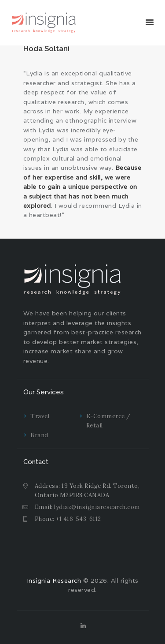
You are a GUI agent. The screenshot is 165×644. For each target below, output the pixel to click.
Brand (39, 435)
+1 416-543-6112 (79, 519)
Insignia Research (54, 580)
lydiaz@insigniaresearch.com (97, 507)
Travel (40, 416)
